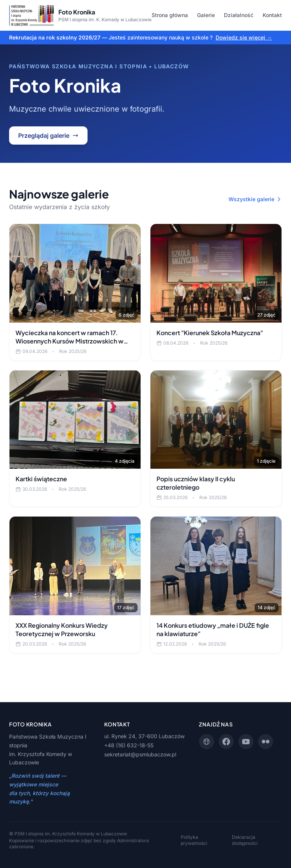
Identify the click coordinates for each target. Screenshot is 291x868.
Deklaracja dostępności (245, 840)
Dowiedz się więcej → (244, 37)
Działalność (239, 15)
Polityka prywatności (194, 840)
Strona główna (170, 15)
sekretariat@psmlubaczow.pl (140, 754)
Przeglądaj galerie (48, 135)
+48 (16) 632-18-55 (129, 745)
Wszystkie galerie (255, 199)
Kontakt (272, 15)
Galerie (206, 15)
